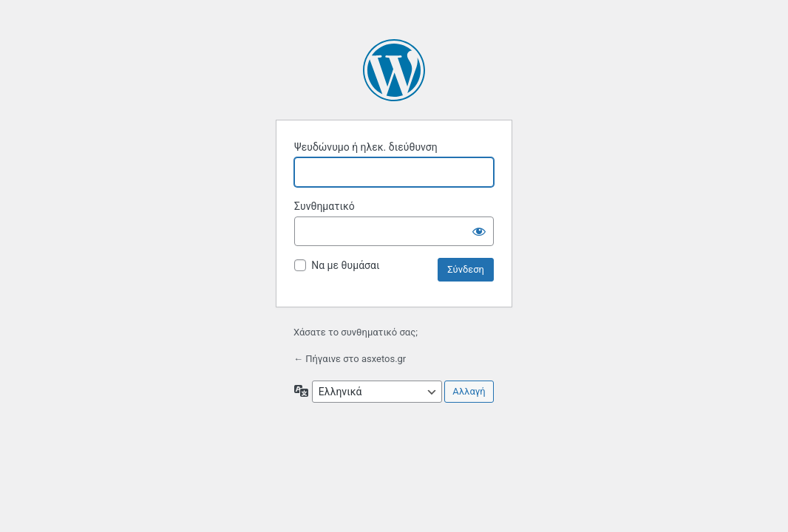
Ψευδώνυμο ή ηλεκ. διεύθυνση (366, 147)
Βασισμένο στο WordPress (394, 70)
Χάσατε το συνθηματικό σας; (356, 332)
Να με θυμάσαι (345, 265)
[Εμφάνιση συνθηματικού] (479, 231)
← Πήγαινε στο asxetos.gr (350, 359)
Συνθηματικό (325, 206)
